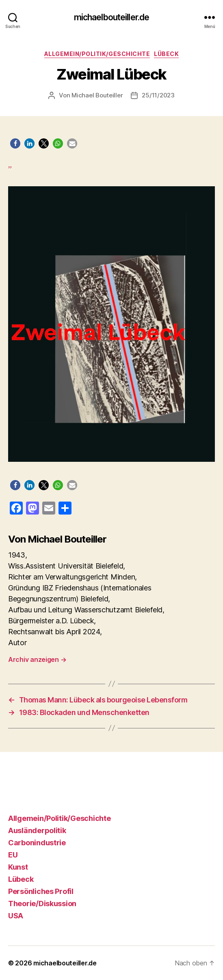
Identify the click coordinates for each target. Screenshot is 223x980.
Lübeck (166, 54)
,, (111, 311)
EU (13, 855)
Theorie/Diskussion (42, 904)
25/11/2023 (158, 95)
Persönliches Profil (41, 891)
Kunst (18, 867)
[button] (15, 143)
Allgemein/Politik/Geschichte (97, 54)
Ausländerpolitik (37, 830)
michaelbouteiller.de (112, 17)
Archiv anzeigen (37, 659)
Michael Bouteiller (97, 95)
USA (16, 916)
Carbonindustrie (37, 843)
